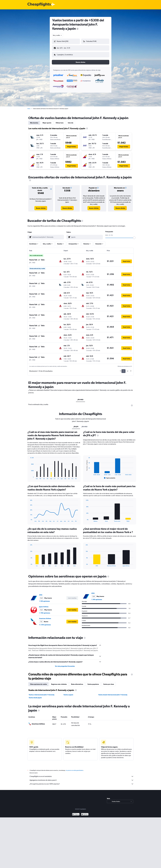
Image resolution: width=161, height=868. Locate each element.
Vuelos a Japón (68, 693)
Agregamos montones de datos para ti (82, 778)
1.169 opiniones (44, 599)
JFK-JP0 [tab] (76, 425)
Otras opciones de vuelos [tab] (38, 683)
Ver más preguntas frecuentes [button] (65, 664)
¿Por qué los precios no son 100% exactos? (82, 782)
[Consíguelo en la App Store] (85, 813)
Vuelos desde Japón (35, 696)
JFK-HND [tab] (80, 398)
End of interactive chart (29, 476)
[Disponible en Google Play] (76, 813)
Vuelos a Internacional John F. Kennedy (42, 693)
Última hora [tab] (60, 121)
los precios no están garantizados (75, 769)
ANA (41, 593)
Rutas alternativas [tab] (77, 683)
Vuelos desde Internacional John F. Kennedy (113, 693)
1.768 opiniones (45, 611)
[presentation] (78, 29)
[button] (65, 48)
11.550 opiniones (45, 623)
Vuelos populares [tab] (93, 683)
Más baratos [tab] (34, 121)
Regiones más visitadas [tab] (59, 683)
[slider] (134, 236)
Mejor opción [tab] (47, 121)
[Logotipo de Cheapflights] (39, 5)
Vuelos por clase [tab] (109, 683)
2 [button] (128, 369)
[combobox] (57, 35)
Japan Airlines (44, 605)
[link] (41, 206)
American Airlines (45, 617)
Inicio (29, 107)
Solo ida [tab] (71, 121)
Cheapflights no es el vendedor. (82, 775)
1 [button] (123, 369)
